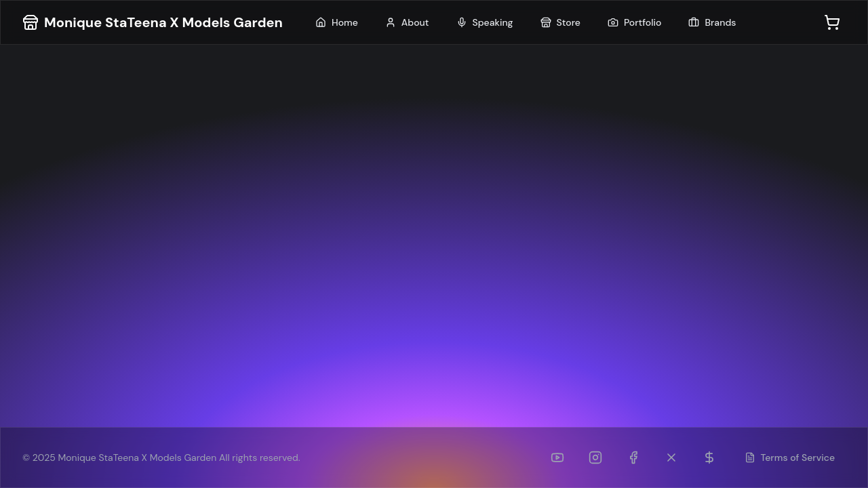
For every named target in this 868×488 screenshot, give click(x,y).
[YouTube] (557, 457)
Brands (712, 22)
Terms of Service (790, 457)
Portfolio (635, 22)
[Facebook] (633, 457)
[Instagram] (595, 457)
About (407, 22)
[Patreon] (709, 457)
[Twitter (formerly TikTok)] (671, 457)
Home (337, 22)
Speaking (485, 22)
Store (560, 22)
